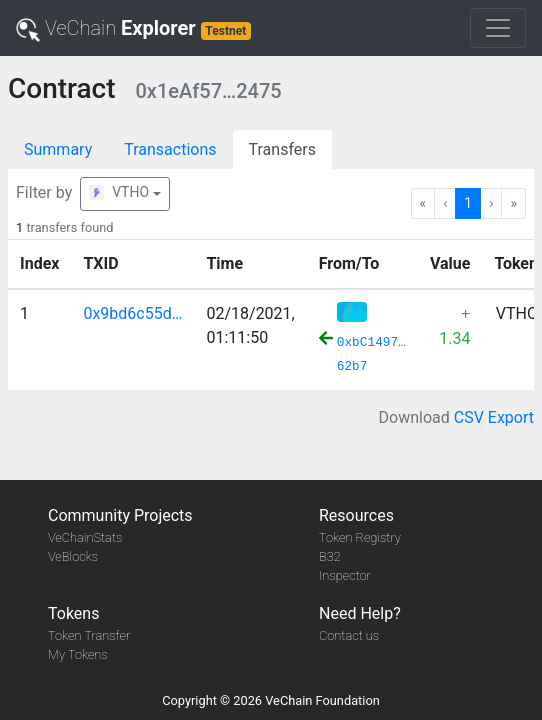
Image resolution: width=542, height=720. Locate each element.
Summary (58, 149)
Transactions (170, 149)
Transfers (282, 149)
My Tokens (78, 654)
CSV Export (494, 417)
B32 (330, 556)
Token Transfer (89, 635)
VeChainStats (85, 537)
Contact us (349, 635)
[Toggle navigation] (498, 28)
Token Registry (360, 537)
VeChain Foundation (322, 700)
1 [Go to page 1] (468, 203)
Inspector (345, 575)
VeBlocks (73, 556)
